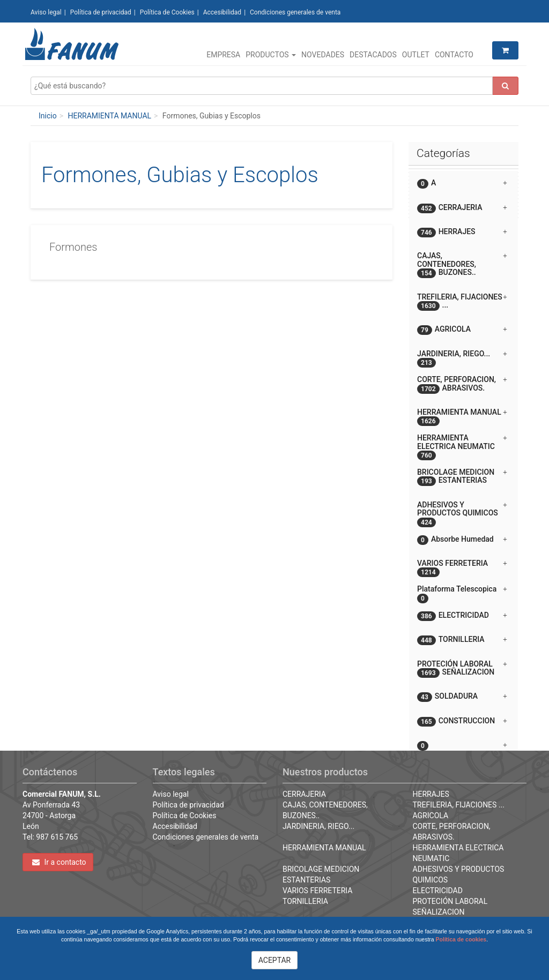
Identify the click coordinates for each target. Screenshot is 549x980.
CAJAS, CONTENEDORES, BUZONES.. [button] (462, 265)
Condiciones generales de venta (295, 12)
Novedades (323, 55)
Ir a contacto (59, 862)
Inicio (48, 116)
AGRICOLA (431, 816)
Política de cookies (461, 939)
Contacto (454, 55)
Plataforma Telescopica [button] (462, 593)
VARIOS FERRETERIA (317, 891)
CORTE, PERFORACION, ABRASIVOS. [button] (462, 384)
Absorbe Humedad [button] (462, 540)
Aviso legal (46, 12)
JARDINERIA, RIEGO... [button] (462, 358)
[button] (463, 741)
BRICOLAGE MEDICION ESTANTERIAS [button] (462, 477)
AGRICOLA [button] (462, 330)
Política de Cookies (167, 12)
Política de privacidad (101, 12)
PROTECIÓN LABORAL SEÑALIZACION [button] (462, 669)
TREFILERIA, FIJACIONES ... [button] (462, 302)
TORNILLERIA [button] (462, 640)
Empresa (223, 55)
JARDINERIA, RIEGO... (318, 826)
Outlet (416, 55)
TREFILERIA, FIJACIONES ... (459, 805)
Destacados (373, 55)
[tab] (463, 183)
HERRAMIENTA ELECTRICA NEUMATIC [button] (462, 446)
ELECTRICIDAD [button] (462, 616)
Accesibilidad (222, 12)
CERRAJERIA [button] (462, 208)
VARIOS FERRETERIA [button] (462, 567)
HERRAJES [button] (462, 232)
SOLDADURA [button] (462, 697)
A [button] (462, 184)
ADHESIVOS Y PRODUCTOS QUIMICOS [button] (462, 513)
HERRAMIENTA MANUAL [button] (462, 416)
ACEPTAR (275, 960)
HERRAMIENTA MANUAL (109, 116)
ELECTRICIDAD (438, 891)
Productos (271, 55)
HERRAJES (431, 794)
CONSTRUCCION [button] (462, 721)
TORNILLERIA (305, 901)
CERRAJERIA (304, 794)
